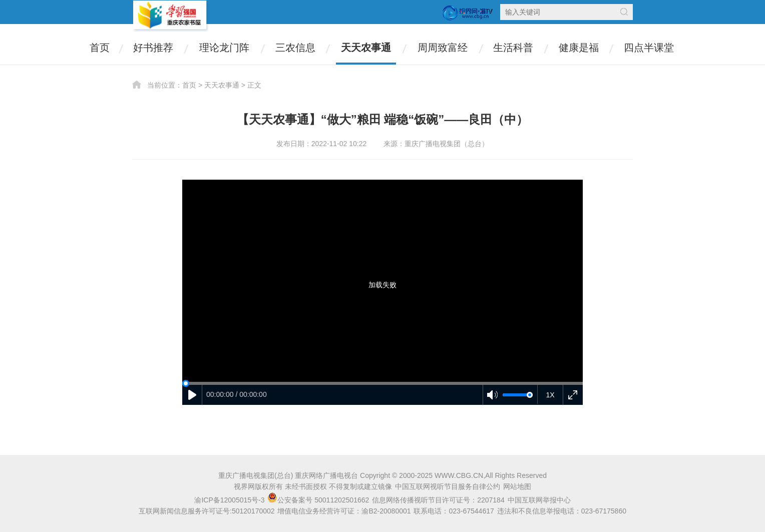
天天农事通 (366, 48)
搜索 (624, 12)
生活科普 (513, 48)
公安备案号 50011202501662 (319, 500)
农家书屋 (171, 16)
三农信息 (295, 48)
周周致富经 (443, 48)
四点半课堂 (649, 48)
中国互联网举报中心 (539, 500)
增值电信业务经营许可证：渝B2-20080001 (344, 511)
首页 (100, 48)
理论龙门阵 (224, 48)
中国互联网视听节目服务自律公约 (448, 486)
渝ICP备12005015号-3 (229, 500)
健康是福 (579, 48)
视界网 (468, 13)
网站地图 (517, 486)
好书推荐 (153, 48)
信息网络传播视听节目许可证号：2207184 (438, 500)
